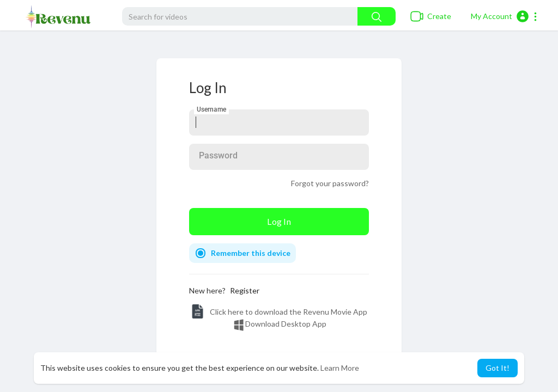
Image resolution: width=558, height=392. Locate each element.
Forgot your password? (330, 183)
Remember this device (251, 253)
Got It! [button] (498, 368)
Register (245, 290)
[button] (504, 16)
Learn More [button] (340, 368)
